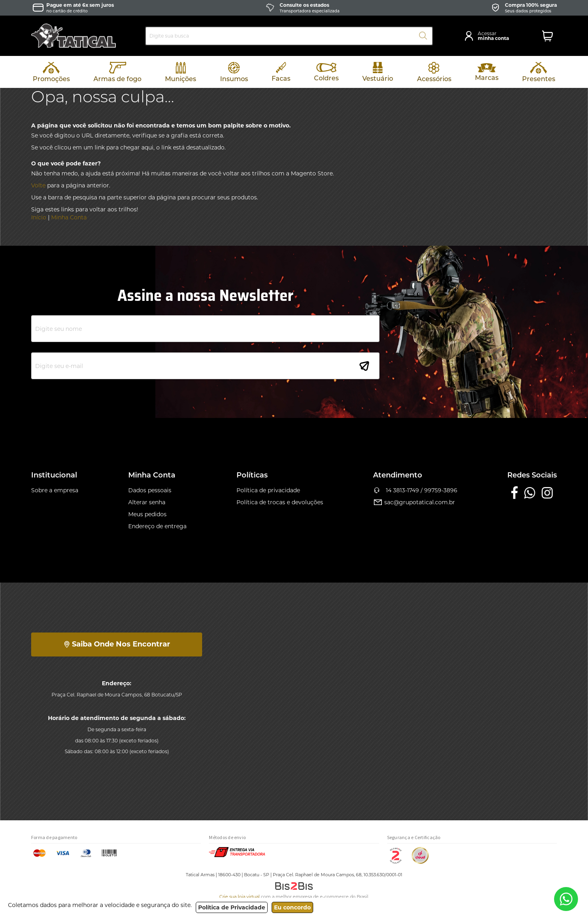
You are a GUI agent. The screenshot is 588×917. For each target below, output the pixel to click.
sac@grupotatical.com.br (414, 502)
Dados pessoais (150, 490)
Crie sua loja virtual (239, 897)
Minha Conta (69, 217)
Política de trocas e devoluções (280, 502)
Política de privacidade (268, 490)
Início (39, 217)
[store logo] (73, 36)
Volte (38, 185)
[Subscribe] (364, 366)
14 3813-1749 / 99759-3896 (415, 490)
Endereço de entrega (157, 526)
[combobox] (289, 36)
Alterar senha (147, 502)
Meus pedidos (147, 514)
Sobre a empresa (55, 490)
